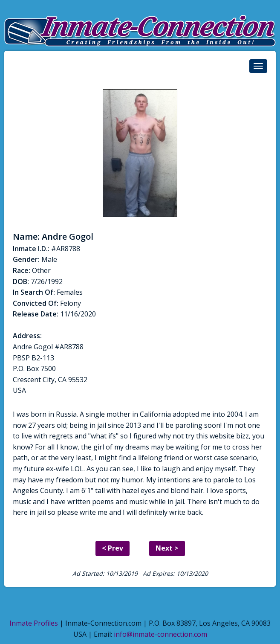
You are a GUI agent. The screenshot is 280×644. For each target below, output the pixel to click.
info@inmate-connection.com (160, 634)
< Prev (113, 548)
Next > (167, 548)
